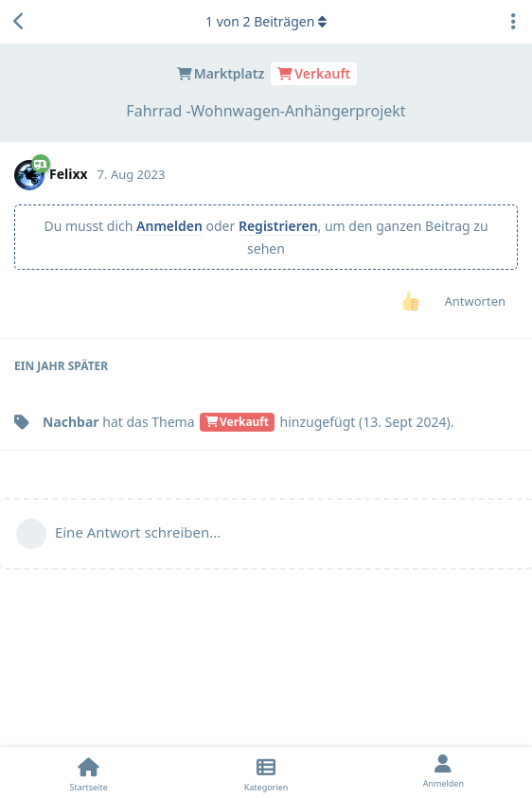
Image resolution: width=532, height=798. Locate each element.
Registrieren (278, 226)
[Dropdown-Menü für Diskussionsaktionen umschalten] (513, 22)
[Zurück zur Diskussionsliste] (19, 22)
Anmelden (169, 226)
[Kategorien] (266, 772)
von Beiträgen (266, 21)
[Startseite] (89, 772)
